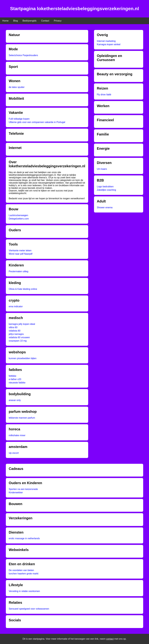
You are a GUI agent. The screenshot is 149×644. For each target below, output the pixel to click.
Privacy (58, 21)
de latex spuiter (17, 87)
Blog (16, 21)
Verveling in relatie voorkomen (24, 591)
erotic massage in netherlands (24, 538)
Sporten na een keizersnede (23, 489)
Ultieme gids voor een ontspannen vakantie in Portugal (37, 122)
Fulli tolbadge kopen (19, 119)
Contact (45, 21)
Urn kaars (102, 169)
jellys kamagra (16, 334)
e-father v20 (15, 379)
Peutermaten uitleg (18, 271)
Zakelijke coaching (107, 190)
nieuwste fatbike (17, 383)
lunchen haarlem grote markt (24, 574)
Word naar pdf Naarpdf (21, 254)
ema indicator (16, 306)
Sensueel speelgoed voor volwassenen (29, 609)
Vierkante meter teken (20, 250)
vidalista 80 (15, 331)
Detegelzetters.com (19, 219)
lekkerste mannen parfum (22, 418)
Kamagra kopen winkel (109, 44)
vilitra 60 (13, 327)
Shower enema (105, 207)
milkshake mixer (17, 435)
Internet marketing (106, 41)
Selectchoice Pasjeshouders (23, 55)
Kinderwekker (16, 492)
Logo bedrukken (105, 187)
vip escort (14, 453)
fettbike (13, 376)
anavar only (15, 400)
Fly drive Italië (104, 95)
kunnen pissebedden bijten (23, 358)
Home (5, 21)
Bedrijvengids (30, 21)
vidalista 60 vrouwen (19, 337)
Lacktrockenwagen (18, 215)
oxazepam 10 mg (18, 341)
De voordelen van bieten (21, 570)
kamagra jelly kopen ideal (22, 324)
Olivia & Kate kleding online (23, 289)
